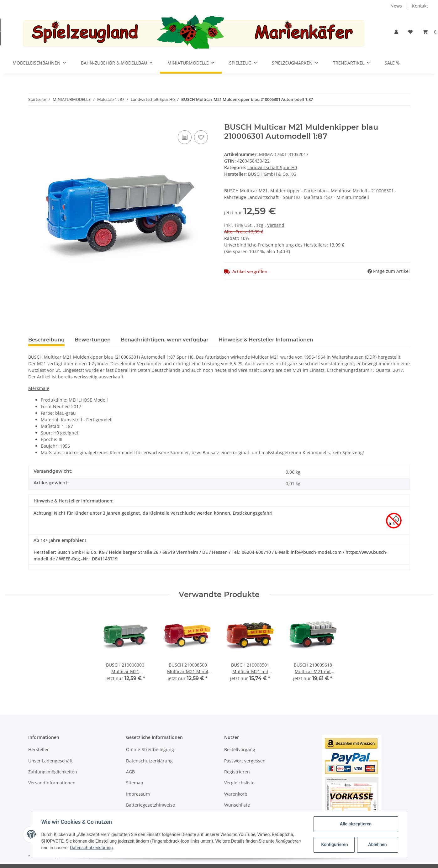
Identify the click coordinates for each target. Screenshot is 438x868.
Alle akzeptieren (356, 824)
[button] (396, 32)
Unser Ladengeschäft (50, 761)
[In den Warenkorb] (33, 119)
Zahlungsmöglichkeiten (53, 772)
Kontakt (420, 6)
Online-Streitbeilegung (150, 749)
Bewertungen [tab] (93, 340)
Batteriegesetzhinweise (150, 805)
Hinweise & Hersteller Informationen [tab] (266, 340)
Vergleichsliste (239, 783)
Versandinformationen (52, 783)
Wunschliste (237, 805)
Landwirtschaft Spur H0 (272, 167)
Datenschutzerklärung (149, 761)
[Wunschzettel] (410, 32)
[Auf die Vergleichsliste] (185, 137)
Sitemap (135, 783)
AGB (130, 772)
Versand (276, 225)
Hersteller (39, 749)
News (396, 6)
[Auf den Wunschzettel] (201, 137)
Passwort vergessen (245, 761)
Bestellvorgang (240, 749)
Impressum (138, 794)
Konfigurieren (335, 845)
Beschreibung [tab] (46, 340)
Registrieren (237, 772)
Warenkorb (236, 794)
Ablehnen (377, 845)
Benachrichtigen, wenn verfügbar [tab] (165, 340)
